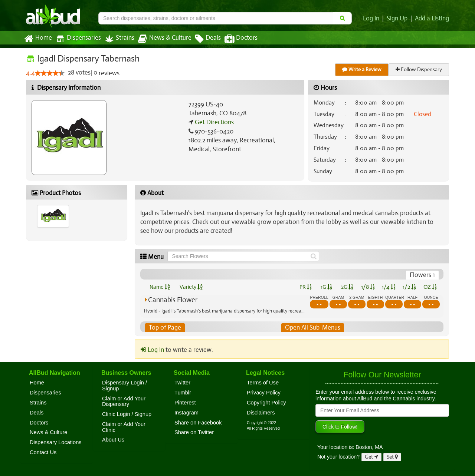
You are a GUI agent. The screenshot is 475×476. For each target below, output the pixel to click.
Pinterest (185, 403)
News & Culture (161, 39)
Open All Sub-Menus (312, 328)
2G (347, 287)
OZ (430, 287)
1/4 (389, 287)
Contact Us (43, 452)
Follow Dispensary (419, 70)
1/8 (368, 287)
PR (305, 287)
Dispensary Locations (56, 442)
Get (371, 457)
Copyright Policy (266, 403)
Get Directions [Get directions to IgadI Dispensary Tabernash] (213, 122)
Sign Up (398, 19)
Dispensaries (77, 39)
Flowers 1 (423, 275)
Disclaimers (261, 413)
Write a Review (362, 70)
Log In (373, 19)
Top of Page (165, 328)
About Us (113, 440)
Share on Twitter (194, 433)
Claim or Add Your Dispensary (124, 401)
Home (38, 39)
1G (326, 287)
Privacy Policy (264, 393)
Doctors (235, 39)
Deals (202, 39)
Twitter (182, 383)
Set (392, 457)
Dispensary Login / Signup (125, 386)
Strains (117, 39)
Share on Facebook (198, 423)
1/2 (409, 287)
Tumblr (183, 393)
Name (160, 287)
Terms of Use (263, 383)
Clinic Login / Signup (127, 414)
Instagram (186, 413)
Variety (191, 287)
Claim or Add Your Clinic (124, 427)
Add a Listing (432, 19)
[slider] (49, 73)
